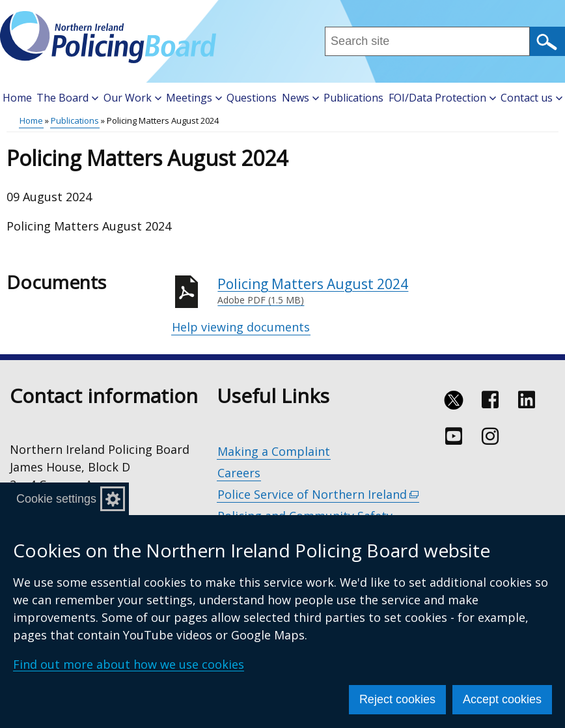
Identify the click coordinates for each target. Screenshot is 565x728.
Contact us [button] (531, 98)
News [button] (300, 98)
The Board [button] (67, 98)
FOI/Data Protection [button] (442, 98)
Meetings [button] (194, 98)
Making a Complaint (274, 451)
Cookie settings (56, 499)
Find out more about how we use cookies (129, 664)
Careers (239, 473)
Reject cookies (397, 699)
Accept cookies (502, 699)
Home (17, 98)
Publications (353, 98)
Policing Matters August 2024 (388, 291)
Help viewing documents (241, 327)
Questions (252, 98)
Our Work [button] (132, 98)
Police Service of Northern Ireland (318, 495)
